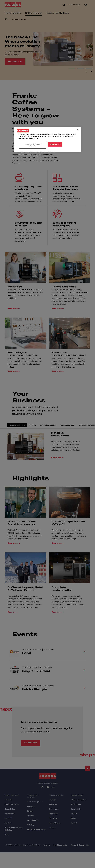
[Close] (78, 130)
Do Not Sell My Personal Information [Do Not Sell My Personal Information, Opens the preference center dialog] (33, 145)
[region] (48, 139)
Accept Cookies (55, 144)
